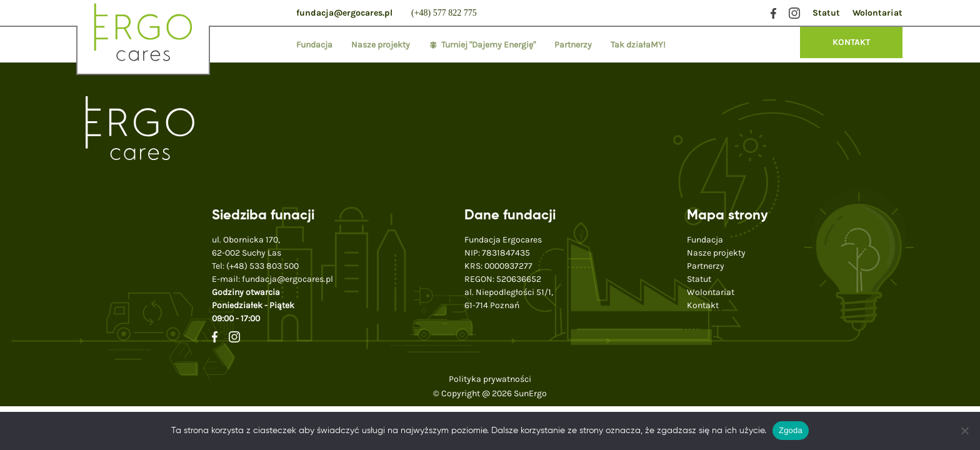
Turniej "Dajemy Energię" (488, 45)
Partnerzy (573, 45)
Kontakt (703, 305)
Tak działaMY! (638, 45)
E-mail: (272, 279)
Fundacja (314, 45)
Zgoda (791, 430)
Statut (826, 13)
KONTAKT (851, 42)
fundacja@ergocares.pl (344, 13)
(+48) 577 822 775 (444, 13)
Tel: (255, 266)
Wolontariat (877, 13)
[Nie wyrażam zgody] (964, 431)
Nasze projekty (381, 45)
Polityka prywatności (490, 379)
